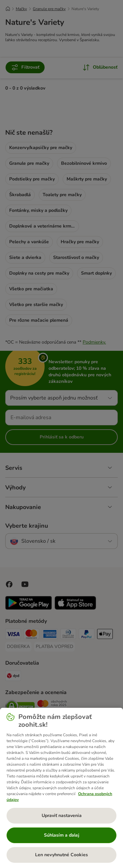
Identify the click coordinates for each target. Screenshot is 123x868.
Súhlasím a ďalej (62, 835)
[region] (61, 788)
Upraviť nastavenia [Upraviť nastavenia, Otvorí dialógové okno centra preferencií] (62, 816)
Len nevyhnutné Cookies (61, 855)
